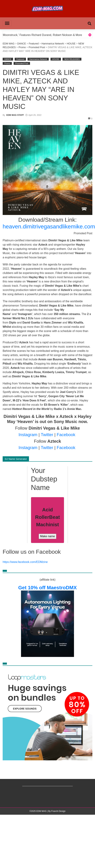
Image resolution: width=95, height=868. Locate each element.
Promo (22, 47)
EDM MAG (9, 44)
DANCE (22, 44)
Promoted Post (37, 47)
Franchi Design (58, 811)
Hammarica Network (53, 44)
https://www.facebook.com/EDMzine (25, 562)
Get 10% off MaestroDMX (47, 588)
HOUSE (71, 44)
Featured (34, 44)
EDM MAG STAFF (15, 115)
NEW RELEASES (72, 59)
